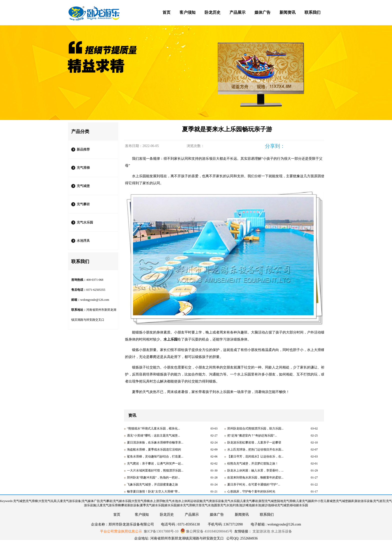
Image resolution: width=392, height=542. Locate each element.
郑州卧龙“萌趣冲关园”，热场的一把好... (153, 477)
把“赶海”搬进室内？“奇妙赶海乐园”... (252, 435)
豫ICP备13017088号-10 (161, 531)
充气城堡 (83, 186)
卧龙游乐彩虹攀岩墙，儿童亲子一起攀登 (254, 442)
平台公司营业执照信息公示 (121, 531)
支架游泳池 (261, 531)
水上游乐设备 (281, 531)
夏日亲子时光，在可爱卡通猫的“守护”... (254, 484)
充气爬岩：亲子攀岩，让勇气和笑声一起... (155, 463)
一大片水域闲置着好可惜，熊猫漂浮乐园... (155, 470)
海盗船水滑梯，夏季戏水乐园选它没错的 (154, 449)
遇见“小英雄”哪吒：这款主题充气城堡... (153, 435)
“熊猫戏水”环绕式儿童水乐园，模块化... (153, 428)
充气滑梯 (83, 168)
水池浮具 (83, 241)
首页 (166, 12)
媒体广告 (262, 12)
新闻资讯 (287, 12)
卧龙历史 (212, 12)
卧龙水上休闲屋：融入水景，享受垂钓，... (255, 470)
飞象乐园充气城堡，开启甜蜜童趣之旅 (152, 484)
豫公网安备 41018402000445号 (206, 531)
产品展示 (237, 12)
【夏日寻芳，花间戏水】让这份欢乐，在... (255, 456)
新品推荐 (83, 149)
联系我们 (312, 12)
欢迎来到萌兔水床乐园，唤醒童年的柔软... (255, 477)
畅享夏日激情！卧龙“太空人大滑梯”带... (153, 491)
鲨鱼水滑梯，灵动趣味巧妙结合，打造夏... (155, 456)
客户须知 (187, 12)
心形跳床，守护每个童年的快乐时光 (251, 491)
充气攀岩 (83, 204)
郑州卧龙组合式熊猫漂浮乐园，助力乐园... (255, 428)
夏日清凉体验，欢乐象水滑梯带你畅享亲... (155, 442)
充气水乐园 (85, 222)
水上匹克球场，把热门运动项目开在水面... (255, 449)
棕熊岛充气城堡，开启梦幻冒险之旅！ (253, 463)
